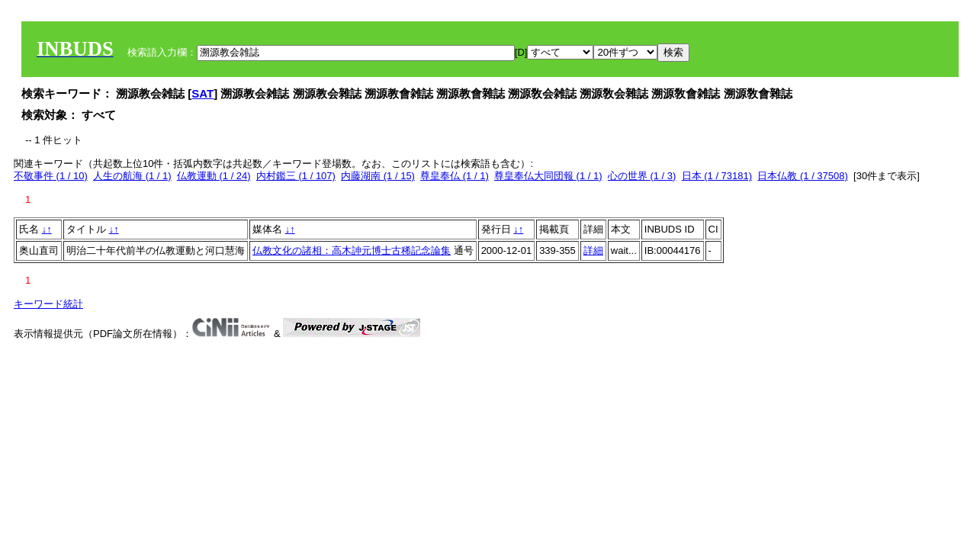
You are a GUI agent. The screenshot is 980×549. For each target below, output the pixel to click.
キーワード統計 (48, 304)
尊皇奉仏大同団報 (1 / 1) (548, 176)
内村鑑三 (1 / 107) (296, 176)
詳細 (593, 250)
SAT (202, 93)
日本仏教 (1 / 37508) (803, 176)
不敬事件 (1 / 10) (51, 176)
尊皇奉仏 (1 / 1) (455, 176)
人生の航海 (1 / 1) (132, 176)
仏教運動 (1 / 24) (214, 176)
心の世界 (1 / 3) (642, 176)
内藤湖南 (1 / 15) (378, 176)
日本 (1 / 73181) (717, 176)
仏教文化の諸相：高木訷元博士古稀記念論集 (352, 250)
